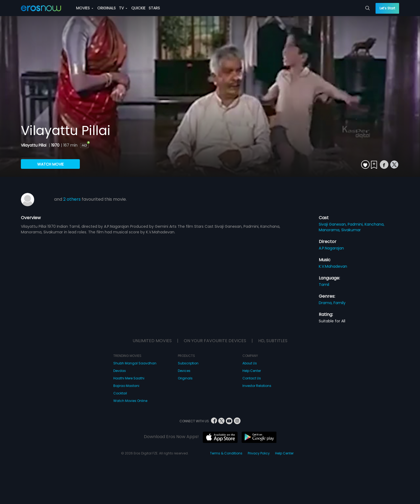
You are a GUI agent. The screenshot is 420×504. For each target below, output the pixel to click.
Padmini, (356, 224)
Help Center (252, 371)
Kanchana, (374, 224)
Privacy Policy (259, 453)
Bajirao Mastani (126, 386)
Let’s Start (387, 8)
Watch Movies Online (130, 401)
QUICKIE (138, 8)
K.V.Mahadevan (333, 266)
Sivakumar (351, 230)
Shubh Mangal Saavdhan (135, 363)
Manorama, (330, 230)
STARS (154, 8)
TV (123, 8)
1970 (55, 145)
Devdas (120, 371)
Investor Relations (257, 386)
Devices (184, 371)
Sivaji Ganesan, (333, 224)
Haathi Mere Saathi (129, 378)
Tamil (324, 285)
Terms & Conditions (226, 453)
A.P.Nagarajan (331, 248)
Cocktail (120, 393)
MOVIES (85, 8)
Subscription (188, 363)
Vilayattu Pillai (34, 145)
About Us (250, 363)
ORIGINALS (106, 8)
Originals (185, 378)
